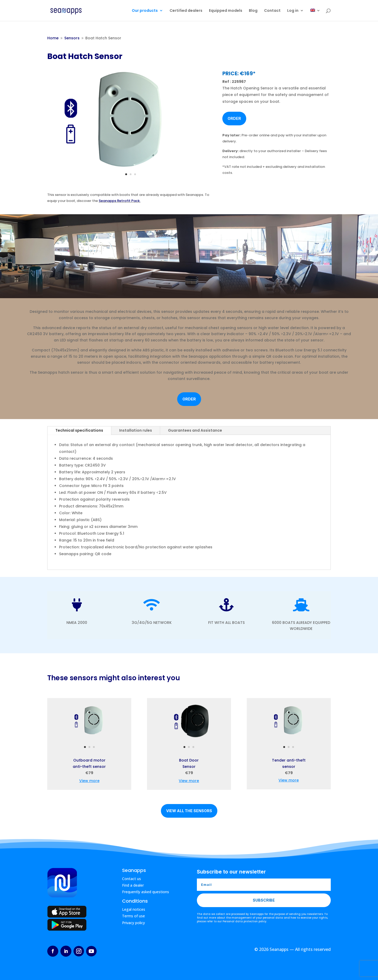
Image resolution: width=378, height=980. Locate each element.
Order (234, 118)
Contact (272, 11)
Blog (253, 11)
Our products (145, 11)
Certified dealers (186, 11)
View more (89, 781)
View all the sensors (189, 811)
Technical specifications (79, 430)
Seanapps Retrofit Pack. (120, 201)
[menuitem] (315, 15)
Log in (293, 11)
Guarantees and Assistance (195, 430)
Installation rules (136, 430)
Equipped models (226, 11)
